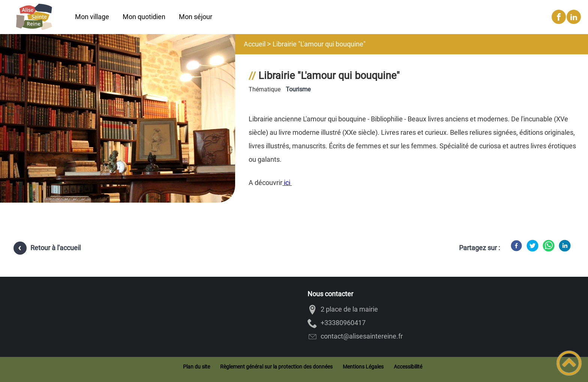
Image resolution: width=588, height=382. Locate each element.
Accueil (255, 44)
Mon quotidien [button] (144, 17)
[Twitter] (532, 246)
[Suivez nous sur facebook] (559, 17)
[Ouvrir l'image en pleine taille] (118, 169)
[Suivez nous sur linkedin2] (574, 17)
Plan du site (196, 367)
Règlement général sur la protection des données (276, 367)
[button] (569, 363)
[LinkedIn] (565, 246)
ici (287, 183)
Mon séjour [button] (196, 17)
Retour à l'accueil (55, 248)
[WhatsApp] (549, 246)
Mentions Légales (363, 367)
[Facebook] (516, 246)
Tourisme (298, 89)
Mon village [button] (92, 17)
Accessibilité (408, 367)
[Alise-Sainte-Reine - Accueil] (34, 17)
